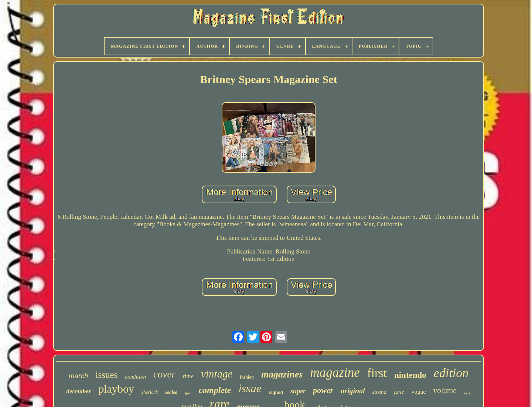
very (468, 393)
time (188, 376)
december (79, 391)
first (377, 373)
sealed (171, 392)
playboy (116, 389)
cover (164, 374)
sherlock (150, 392)
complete (215, 390)
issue (250, 388)
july (188, 393)
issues (107, 375)
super (298, 391)
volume (445, 390)
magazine (335, 372)
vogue (419, 392)
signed (276, 393)
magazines (282, 374)
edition (451, 373)
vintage (217, 374)
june (399, 392)
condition (135, 377)
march (79, 376)
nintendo (410, 375)
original (353, 391)
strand (379, 392)
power (323, 390)
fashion (247, 377)
